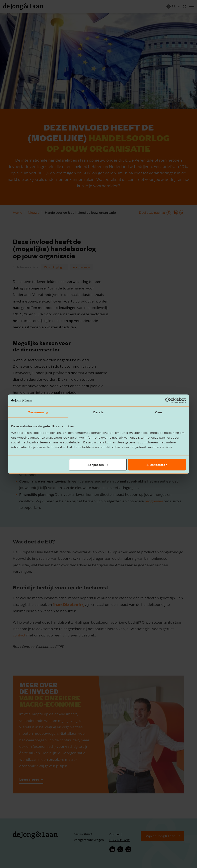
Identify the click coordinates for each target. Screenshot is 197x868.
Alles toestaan (157, 464)
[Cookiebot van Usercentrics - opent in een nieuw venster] (168, 401)
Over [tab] (159, 412)
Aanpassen (98, 464)
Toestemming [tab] (38, 412)
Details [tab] (98, 412)
